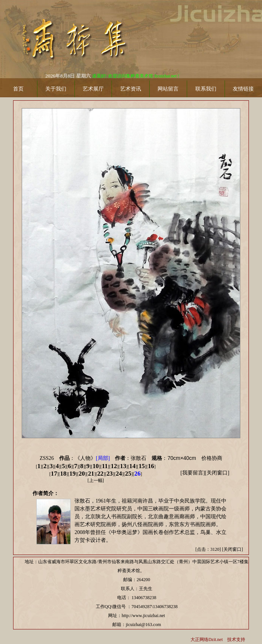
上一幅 (96, 480)
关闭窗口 (217, 473)
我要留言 (193, 473)
